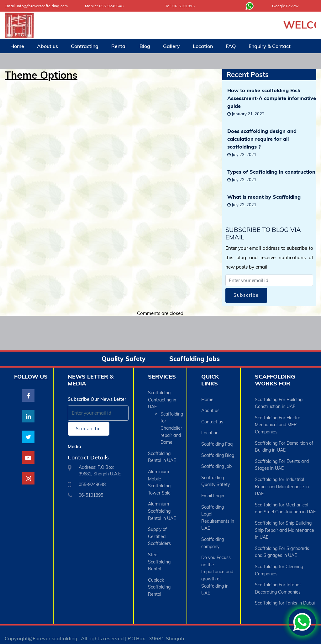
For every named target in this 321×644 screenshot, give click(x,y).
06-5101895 (184, 6)
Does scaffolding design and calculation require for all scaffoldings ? (262, 139)
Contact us (212, 421)
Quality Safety (124, 359)
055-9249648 (111, 6)
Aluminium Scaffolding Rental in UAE (162, 507)
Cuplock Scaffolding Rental (159, 581)
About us (47, 46)
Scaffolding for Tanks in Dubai (285, 596)
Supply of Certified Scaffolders (159, 532)
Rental (119, 46)
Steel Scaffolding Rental (159, 556)
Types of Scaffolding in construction (271, 172)
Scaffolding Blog (218, 453)
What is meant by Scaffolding (264, 197)
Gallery (171, 46)
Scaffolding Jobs (195, 359)
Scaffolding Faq (217, 442)
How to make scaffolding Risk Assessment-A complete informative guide (272, 98)
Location (203, 46)
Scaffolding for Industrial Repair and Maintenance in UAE (282, 484)
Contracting (85, 46)
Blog (145, 46)
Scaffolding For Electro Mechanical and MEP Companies (278, 424)
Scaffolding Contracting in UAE (162, 400)
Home (17, 46)
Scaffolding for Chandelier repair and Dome (172, 427)
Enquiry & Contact (270, 46)
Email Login (213, 492)
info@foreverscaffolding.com (43, 6)
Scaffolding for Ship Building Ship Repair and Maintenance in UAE (284, 526)
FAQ (231, 46)
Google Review (286, 6)
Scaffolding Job (216, 463)
